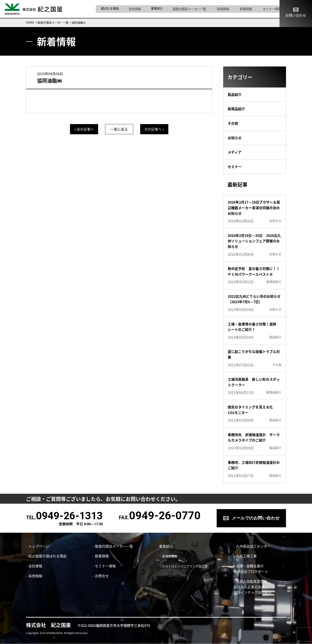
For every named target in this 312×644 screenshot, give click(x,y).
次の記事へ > (156, 129)
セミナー (235, 167)
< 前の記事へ (82, 129)
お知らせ (235, 138)
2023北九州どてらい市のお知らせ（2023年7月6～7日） (254, 299)
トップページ (39, 546)
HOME (30, 22)
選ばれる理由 (113, 9)
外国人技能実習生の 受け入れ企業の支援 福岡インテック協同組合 (252, 587)
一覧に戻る (119, 129)
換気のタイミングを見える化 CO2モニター (252, 410)
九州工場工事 (245, 556)
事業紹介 (158, 9)
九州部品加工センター (252, 546)
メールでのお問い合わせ (256, 518)
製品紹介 (235, 94)
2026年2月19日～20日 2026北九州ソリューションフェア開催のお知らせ (254, 241)
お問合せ (102, 576)
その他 (233, 123)
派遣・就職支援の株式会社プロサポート (250, 569)
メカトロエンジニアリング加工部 (184, 566)
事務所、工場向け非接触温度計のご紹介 (254, 465)
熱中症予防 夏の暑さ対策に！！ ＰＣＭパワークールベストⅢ (255, 271)
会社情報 (137, 9)
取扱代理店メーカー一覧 (189, 9)
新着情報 (242, 9)
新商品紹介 (236, 109)
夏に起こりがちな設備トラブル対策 (254, 354)
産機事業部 (169, 556)
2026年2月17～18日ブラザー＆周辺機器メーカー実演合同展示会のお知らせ (254, 208)
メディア (235, 152)
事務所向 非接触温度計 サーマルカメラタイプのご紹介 (254, 437)
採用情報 (221, 9)
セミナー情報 (266, 9)
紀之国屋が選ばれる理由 (47, 556)
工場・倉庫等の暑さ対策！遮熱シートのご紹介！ (252, 327)
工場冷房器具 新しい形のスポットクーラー (254, 382)
